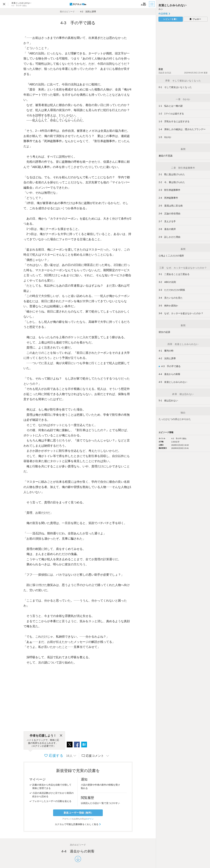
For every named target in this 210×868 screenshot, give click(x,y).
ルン (161, 9)
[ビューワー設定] (144, 4)
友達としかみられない (172, 5)
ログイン (90, 819)
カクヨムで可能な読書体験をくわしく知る (78, 824)
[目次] (152, 4)
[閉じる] (61, 736)
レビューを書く (171, 19)
